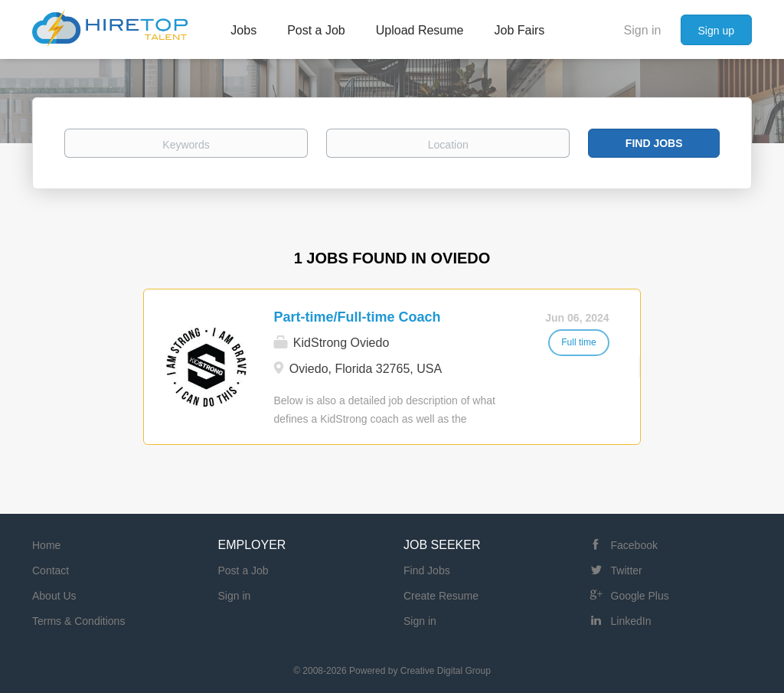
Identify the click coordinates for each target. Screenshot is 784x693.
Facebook (634, 545)
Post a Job (243, 570)
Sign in (643, 30)
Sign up (716, 31)
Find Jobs (654, 143)
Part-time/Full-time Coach (357, 317)
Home (46, 545)
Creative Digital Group (446, 671)
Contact (51, 570)
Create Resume (441, 596)
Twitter (627, 570)
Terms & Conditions (78, 621)
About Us (54, 596)
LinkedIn (631, 621)
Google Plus (640, 596)
